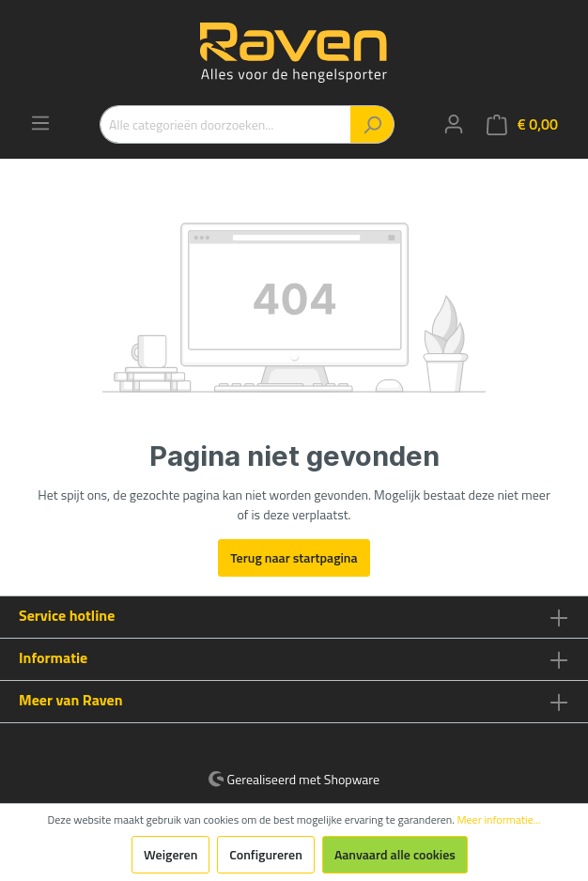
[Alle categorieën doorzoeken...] (225, 124)
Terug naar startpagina (294, 557)
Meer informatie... (499, 820)
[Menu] (40, 123)
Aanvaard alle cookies (395, 854)
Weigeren (170, 854)
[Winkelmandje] (522, 124)
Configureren (266, 854)
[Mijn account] (454, 124)
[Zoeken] (372, 124)
